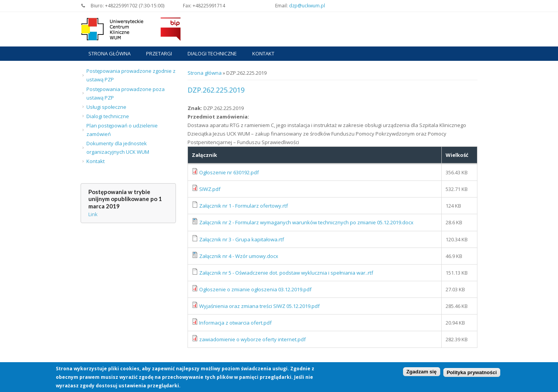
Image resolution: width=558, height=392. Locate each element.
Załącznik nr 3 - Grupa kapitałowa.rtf (242, 239)
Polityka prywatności (472, 374)
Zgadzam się (422, 373)
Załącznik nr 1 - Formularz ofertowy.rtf (244, 206)
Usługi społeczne (106, 107)
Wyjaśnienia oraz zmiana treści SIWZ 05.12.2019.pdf (259, 306)
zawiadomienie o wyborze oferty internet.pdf (252, 339)
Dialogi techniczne (212, 53)
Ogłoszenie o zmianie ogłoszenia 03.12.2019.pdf (255, 289)
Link (93, 214)
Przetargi (159, 53)
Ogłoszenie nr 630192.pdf (229, 172)
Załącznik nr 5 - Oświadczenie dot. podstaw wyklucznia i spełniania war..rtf (286, 273)
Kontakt (263, 53)
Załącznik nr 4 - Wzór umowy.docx (239, 256)
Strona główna (109, 53)
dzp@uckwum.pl (307, 6)
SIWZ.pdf (210, 189)
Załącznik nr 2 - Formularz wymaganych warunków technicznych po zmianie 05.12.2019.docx (306, 222)
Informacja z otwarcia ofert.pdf (235, 323)
